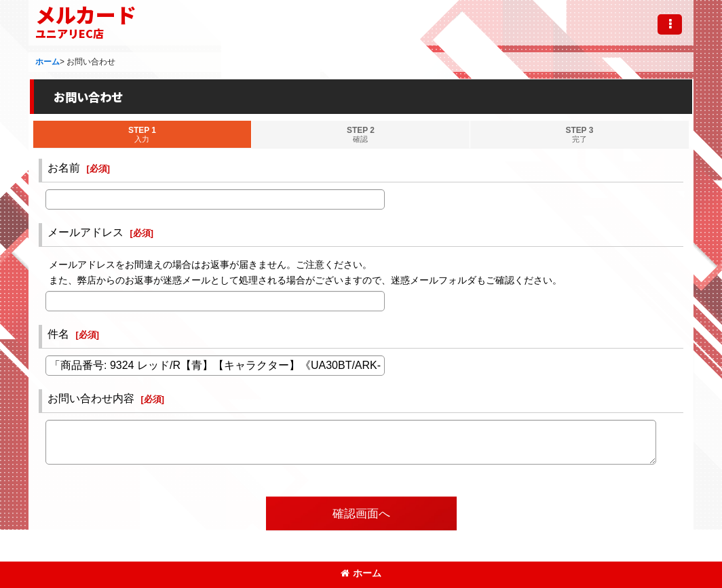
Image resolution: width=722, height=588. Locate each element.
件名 (58, 334)
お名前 (64, 168)
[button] (670, 24)
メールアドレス (85, 232)
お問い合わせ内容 (91, 398)
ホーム (361, 573)
